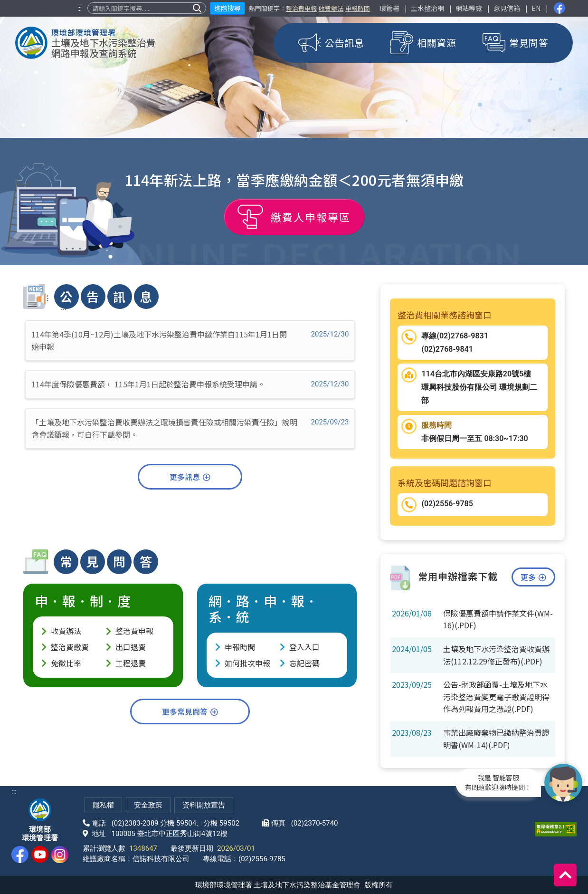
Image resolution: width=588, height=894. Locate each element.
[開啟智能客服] (563, 782)
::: (80, 8)
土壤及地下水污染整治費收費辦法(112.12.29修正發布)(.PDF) (496, 655)
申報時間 (358, 8)
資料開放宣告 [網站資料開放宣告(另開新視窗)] (204, 805)
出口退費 (131, 647)
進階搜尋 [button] (228, 8)
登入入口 (304, 647)
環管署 (389, 8)
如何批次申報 (247, 663)
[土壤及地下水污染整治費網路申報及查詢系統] (85, 43)
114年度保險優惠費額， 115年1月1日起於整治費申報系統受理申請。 (190, 384)
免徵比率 (66, 663)
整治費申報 (301, 8)
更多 (533, 577)
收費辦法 (331, 8)
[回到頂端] (565, 875)
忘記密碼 (304, 663)
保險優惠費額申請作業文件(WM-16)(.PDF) (498, 619)
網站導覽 (469, 8)
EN (536, 8)
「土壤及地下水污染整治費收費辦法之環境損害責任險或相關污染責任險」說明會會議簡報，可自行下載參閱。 (190, 428)
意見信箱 (507, 8)
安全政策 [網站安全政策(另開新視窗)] (148, 805)
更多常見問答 (190, 711)
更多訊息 (190, 477)
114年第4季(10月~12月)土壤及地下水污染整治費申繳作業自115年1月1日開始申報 (190, 340)
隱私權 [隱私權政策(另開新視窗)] (103, 805)
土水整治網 (427, 8)
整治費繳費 (70, 647)
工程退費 (131, 663)
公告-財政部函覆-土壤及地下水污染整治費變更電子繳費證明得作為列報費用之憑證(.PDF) (496, 697)
